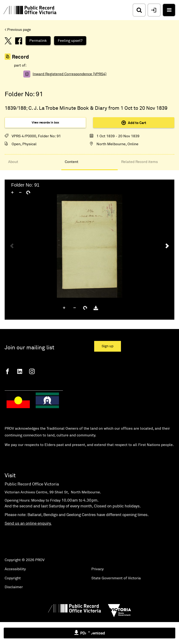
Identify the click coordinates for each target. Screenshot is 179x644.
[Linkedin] (20, 371)
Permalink (38, 41)
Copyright (13, 578)
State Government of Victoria (116, 578)
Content (72, 162)
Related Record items (139, 162)
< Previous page (18, 30)
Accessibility (15, 569)
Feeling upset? (70, 41)
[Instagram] (32, 371)
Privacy (98, 569)
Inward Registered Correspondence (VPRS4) (70, 74)
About (13, 162)
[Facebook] (7, 371)
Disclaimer (14, 587)
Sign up (108, 346)
